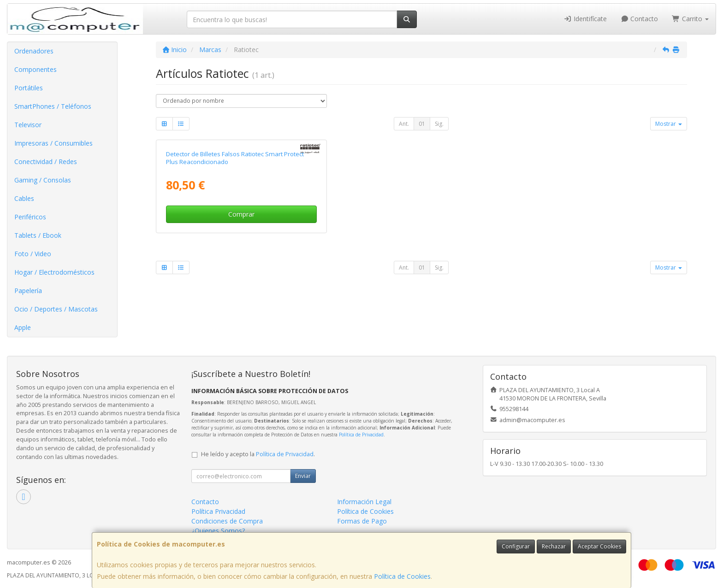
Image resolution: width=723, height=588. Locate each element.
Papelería (28, 291)
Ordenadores (34, 51)
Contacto (640, 19)
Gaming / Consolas (43, 180)
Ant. (404, 124)
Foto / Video (33, 254)
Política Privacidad (218, 511)
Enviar (303, 476)
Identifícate (585, 19)
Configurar (516, 546)
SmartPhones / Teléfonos (53, 106)
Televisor (28, 125)
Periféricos (30, 217)
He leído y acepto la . (258, 454)
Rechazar (554, 546)
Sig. (439, 124)
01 (422, 124)
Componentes (36, 69)
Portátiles (29, 88)
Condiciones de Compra (227, 521)
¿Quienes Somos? (218, 531)
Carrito (690, 19)
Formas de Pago (362, 521)
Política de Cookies (402, 576)
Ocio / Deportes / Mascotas (56, 309)
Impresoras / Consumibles (53, 143)
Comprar (241, 214)
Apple (23, 327)
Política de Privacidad (361, 435)
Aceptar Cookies (599, 546)
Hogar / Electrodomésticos (54, 272)
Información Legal (364, 502)
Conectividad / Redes (46, 162)
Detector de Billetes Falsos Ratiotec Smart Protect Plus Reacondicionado (235, 158)
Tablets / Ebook (38, 235)
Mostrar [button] (669, 124)
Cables (24, 198)
